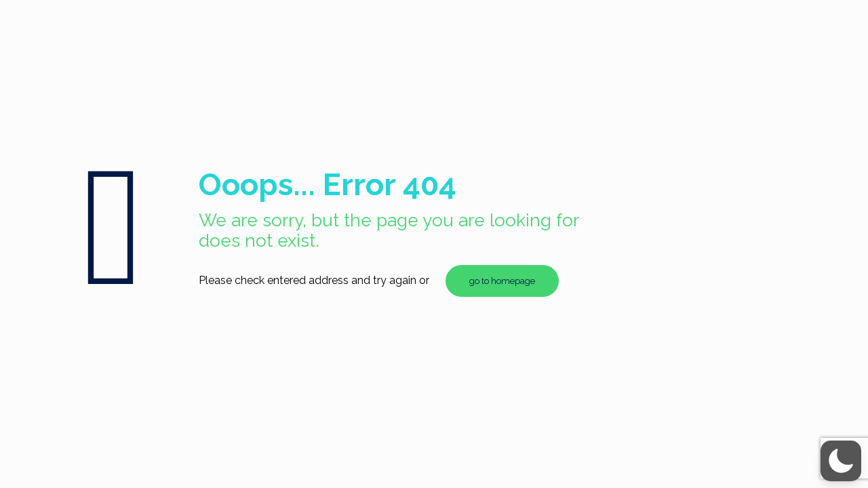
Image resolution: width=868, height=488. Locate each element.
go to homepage (502, 281)
